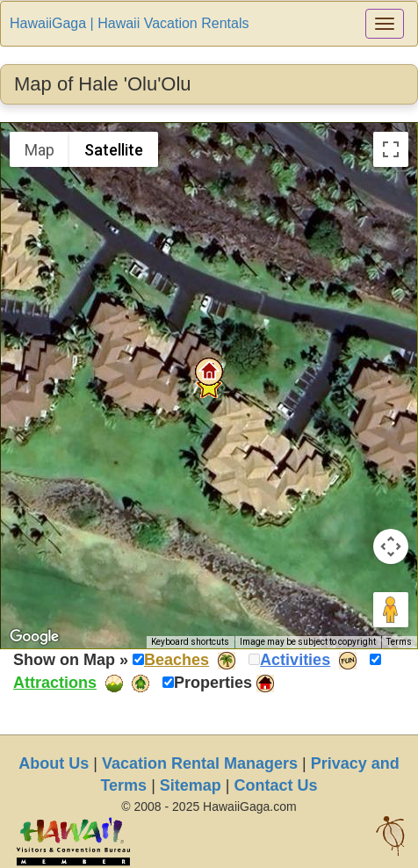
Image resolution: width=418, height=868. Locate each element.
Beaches (177, 660)
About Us (54, 763)
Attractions (55, 683)
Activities (295, 660)
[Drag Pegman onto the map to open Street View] (391, 610)
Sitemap (191, 785)
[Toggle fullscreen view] (391, 149)
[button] (209, 372)
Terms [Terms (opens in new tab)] (399, 642)
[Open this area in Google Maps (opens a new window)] (34, 637)
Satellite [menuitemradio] (114, 150)
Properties (213, 683)
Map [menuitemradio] (40, 150)
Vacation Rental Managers (200, 763)
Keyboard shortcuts (190, 642)
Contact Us (276, 785)
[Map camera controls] (391, 546)
